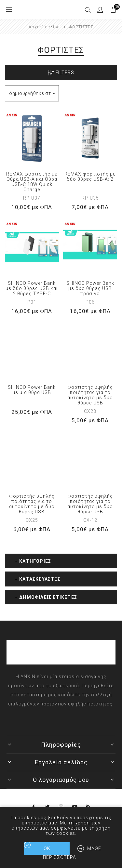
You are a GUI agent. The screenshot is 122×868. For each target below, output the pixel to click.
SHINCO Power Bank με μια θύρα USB (32, 390)
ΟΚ (47, 848)
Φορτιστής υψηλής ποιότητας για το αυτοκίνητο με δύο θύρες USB (90, 395)
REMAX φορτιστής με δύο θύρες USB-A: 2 (90, 177)
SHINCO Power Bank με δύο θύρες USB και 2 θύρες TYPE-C (32, 288)
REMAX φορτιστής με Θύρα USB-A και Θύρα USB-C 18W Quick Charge (32, 182)
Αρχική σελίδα (44, 27)
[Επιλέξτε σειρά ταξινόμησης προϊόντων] (32, 93)
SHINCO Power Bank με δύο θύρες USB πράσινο (90, 288)
